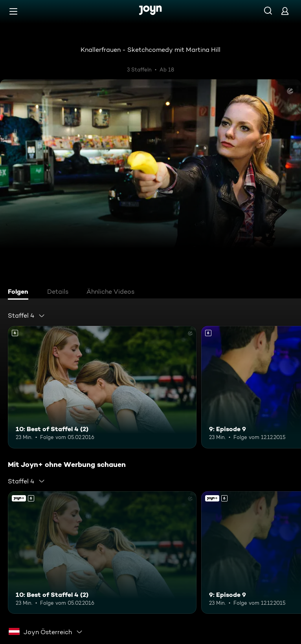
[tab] (20, 293)
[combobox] (27, 316)
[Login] (285, 11)
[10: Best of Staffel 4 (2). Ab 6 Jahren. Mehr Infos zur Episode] (102, 387)
